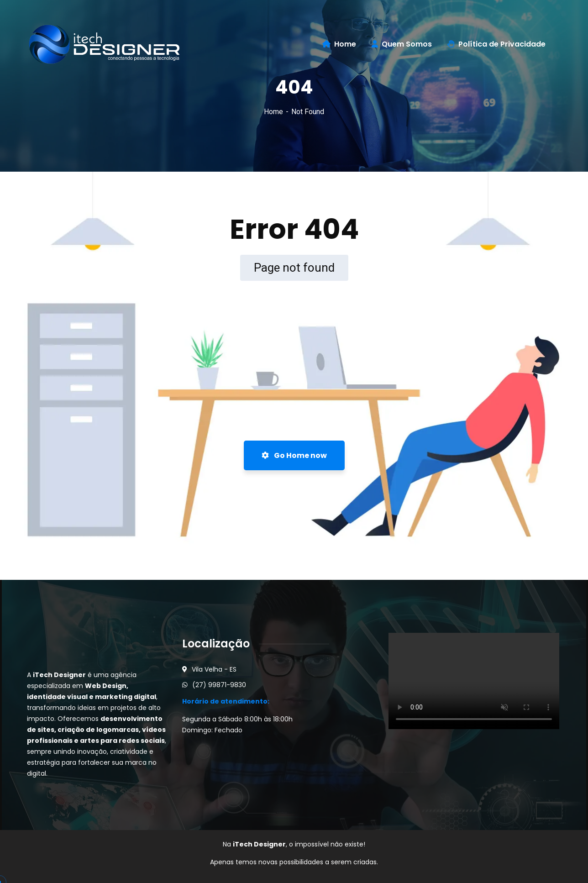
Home (273, 112)
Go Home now (294, 455)
